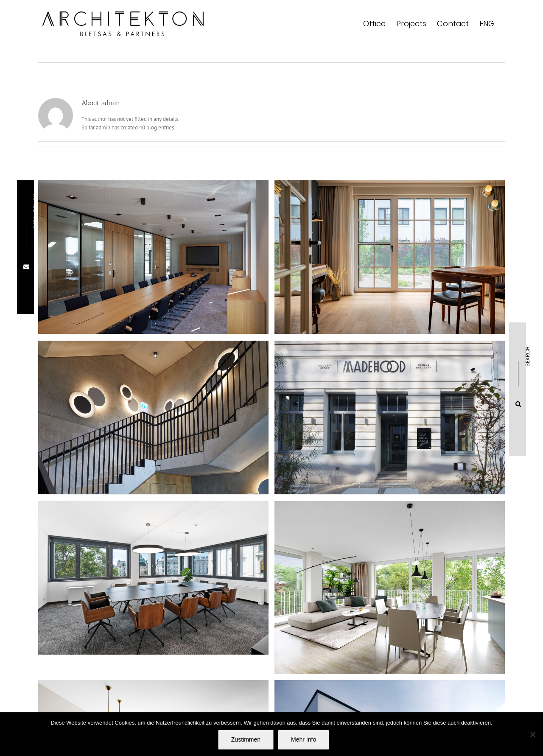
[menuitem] (487, 24)
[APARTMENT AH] (413, 539)
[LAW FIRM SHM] (200, 530)
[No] (532, 734)
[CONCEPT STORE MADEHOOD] (320, 417)
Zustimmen (246, 739)
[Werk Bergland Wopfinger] (153, 272)
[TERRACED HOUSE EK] (367, 272)
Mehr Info (304, 739)
